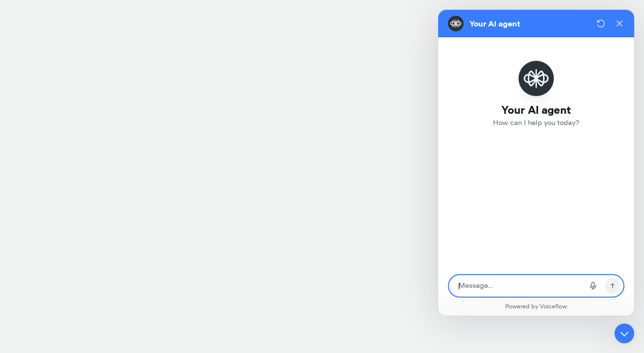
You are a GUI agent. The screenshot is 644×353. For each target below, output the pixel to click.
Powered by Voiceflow (536, 306)
